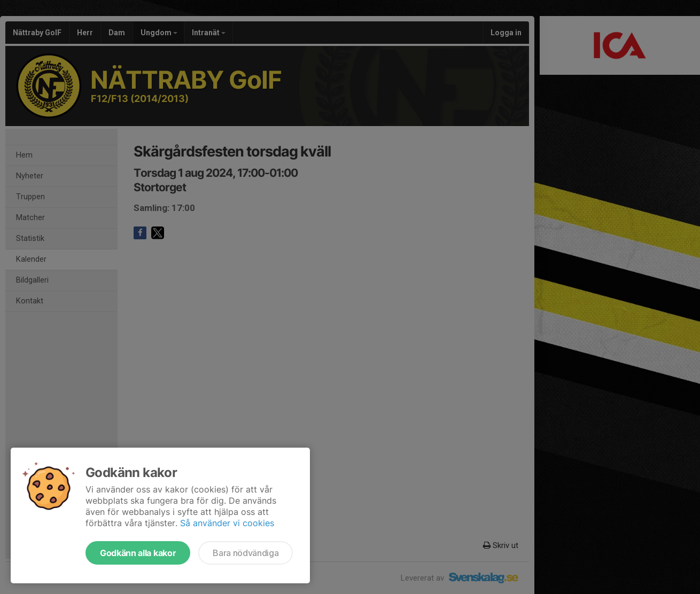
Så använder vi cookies (227, 523)
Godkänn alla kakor (138, 553)
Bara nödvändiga (246, 553)
